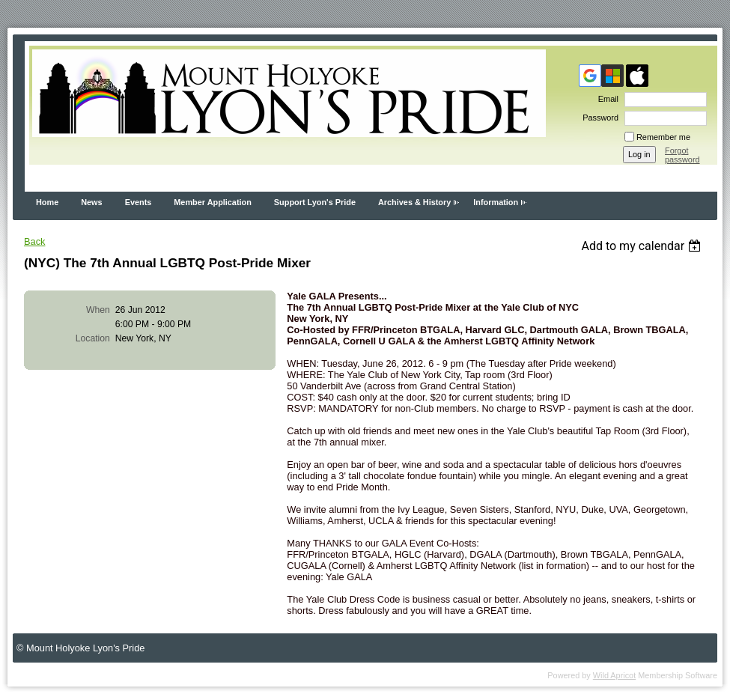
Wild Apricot (614, 675)
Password (598, 118)
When (98, 310)
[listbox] (643, 246)
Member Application (213, 202)
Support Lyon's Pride (315, 202)
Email (606, 99)
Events (139, 202)
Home (47, 202)
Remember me (663, 137)
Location (93, 338)
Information (496, 202)
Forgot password (682, 155)
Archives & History (414, 202)
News (91, 202)
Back (34, 241)
